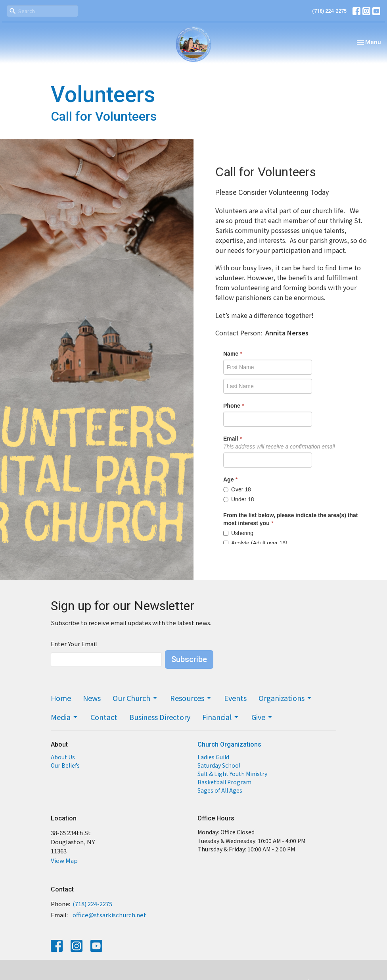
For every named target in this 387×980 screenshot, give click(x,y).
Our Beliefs (65, 765)
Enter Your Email (74, 644)
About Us (63, 757)
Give (262, 717)
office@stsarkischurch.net (109, 915)
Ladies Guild (213, 757)
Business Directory (160, 717)
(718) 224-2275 (329, 11)
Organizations (285, 698)
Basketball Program (224, 782)
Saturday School (219, 765)
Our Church (135, 698)
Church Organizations (229, 744)
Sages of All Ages (220, 790)
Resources (191, 698)
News (92, 698)
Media (65, 717)
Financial (221, 717)
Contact (104, 717)
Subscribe (189, 659)
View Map (64, 860)
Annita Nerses (287, 333)
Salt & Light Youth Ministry (232, 774)
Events (235, 698)
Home (61, 698)
